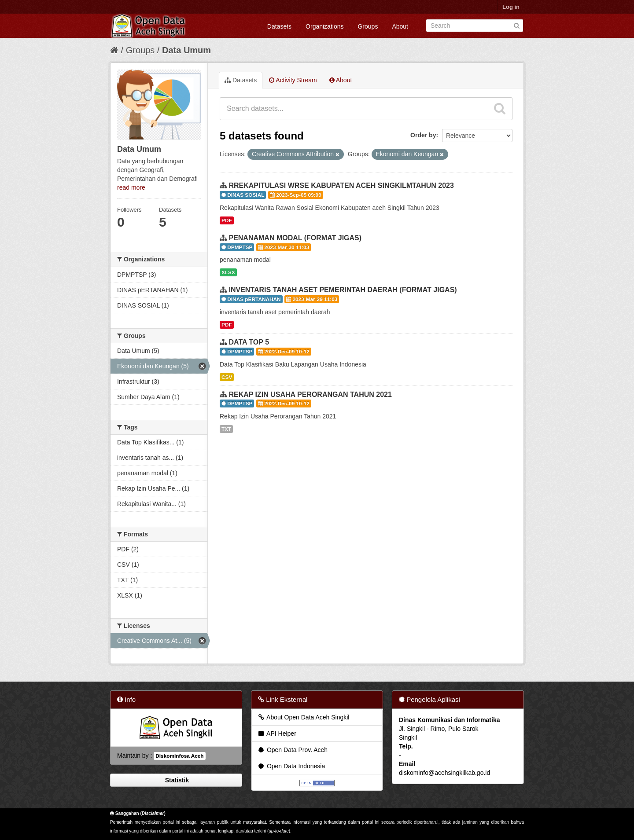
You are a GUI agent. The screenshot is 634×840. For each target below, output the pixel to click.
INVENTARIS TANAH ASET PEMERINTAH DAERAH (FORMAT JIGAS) (343, 290)
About (400, 26)
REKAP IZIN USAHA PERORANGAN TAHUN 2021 (310, 394)
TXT (226, 429)
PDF (227, 220)
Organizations (324, 26)
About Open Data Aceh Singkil (303, 717)
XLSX (228, 272)
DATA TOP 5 (249, 342)
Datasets (279, 26)
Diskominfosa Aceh (179, 756)
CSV (227, 377)
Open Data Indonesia (291, 766)
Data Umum (186, 50)
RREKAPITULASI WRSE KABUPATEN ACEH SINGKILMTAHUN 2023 (341, 185)
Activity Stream (293, 80)
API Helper (277, 734)
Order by (423, 135)
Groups (368, 26)
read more (131, 187)
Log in (511, 7)
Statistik (176, 780)
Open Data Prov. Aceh (292, 750)
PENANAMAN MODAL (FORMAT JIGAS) (295, 238)
